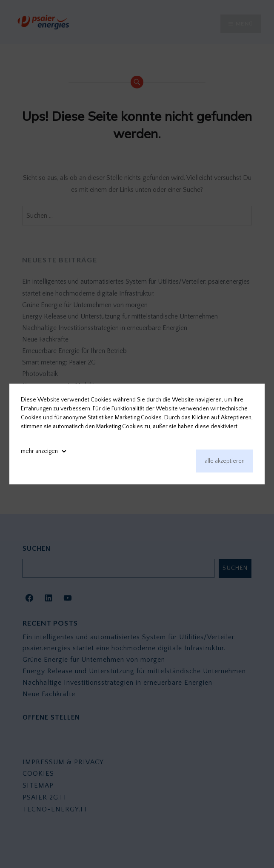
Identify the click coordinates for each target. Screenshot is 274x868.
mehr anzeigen (39, 451)
